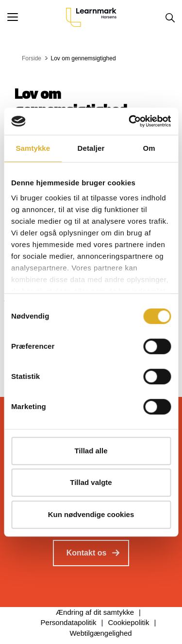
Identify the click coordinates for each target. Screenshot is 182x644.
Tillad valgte (91, 482)
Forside (32, 58)
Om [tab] (149, 148)
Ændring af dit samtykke (95, 612)
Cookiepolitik (129, 622)
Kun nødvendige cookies (91, 514)
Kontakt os (87, 553)
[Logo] (91, 17)
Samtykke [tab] (33, 148)
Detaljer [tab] (91, 148)
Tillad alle (91, 451)
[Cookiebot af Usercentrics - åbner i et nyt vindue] (130, 121)
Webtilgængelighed (100, 633)
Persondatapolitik (69, 622)
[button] (37, 17)
